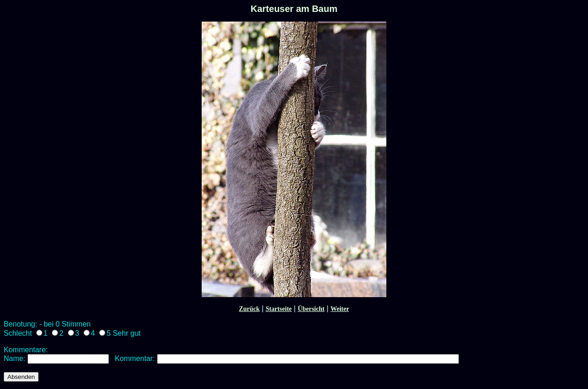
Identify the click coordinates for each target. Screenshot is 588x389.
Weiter (339, 309)
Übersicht (311, 309)
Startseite (279, 309)
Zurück (249, 309)
